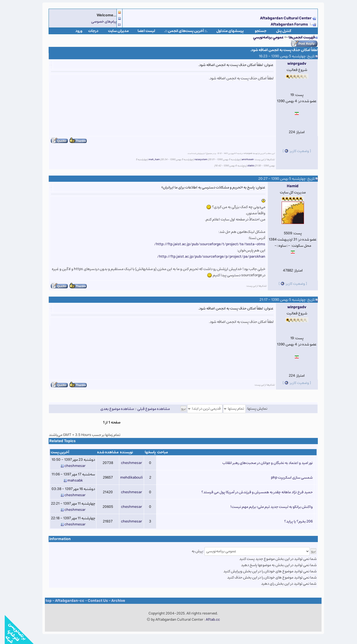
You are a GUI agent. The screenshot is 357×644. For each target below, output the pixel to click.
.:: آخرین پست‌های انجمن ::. (181, 31)
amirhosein (243, 159)
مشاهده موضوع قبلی (149, 409)
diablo (246, 166)
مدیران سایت (114, 31)
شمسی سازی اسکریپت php (287, 477)
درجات (89, 31)
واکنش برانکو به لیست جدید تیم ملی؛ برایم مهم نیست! (267, 507)
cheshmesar (127, 463)
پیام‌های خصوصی (99, 21)
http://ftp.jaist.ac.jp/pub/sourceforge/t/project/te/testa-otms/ (205, 244)
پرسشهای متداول (225, 31)
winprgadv (292, 64)
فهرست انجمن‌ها (297, 37)
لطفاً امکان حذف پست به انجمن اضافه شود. (279, 50)
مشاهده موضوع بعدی (112, 409)
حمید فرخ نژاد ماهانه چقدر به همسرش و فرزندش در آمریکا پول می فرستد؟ (252, 492)
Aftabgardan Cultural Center (282, 18)
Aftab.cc (208, 620)
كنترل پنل (279, 31)
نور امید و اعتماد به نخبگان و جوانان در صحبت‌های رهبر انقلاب (263, 463)
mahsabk (70, 480)
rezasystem (196, 159)
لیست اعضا (142, 31)
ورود (74, 31)
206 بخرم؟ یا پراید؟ (294, 521)
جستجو (256, 31)
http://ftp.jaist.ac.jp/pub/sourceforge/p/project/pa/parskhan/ (207, 257)
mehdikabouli (127, 477)
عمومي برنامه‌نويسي (264, 37)
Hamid (288, 186)
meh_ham (149, 159)
